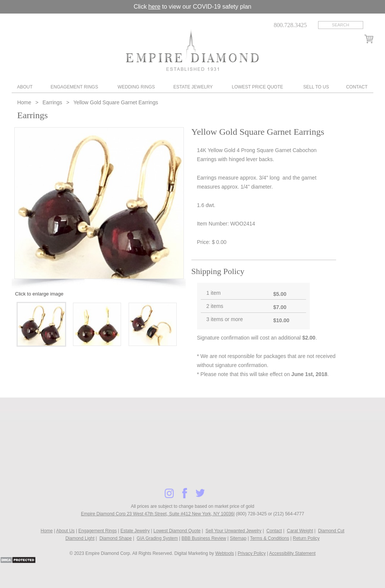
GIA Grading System (157, 538)
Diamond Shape (115, 538)
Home (25, 102)
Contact (357, 87)
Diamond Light (80, 538)
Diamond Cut (331, 531)
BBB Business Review (204, 538)
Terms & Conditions (270, 538)
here (155, 7)
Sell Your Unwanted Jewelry (234, 531)
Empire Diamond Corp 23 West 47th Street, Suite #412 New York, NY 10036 (157, 514)
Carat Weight (300, 531)
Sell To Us (316, 87)
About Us (65, 531)
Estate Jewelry (193, 87)
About (25, 87)
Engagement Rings (74, 87)
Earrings (52, 102)
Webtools (224, 553)
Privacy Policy (252, 553)
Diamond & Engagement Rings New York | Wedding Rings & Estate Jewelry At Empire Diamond (192, 50)
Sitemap (238, 538)
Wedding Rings (136, 87)
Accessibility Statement (292, 553)
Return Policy (306, 538)
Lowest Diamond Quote (177, 531)
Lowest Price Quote (258, 87)
